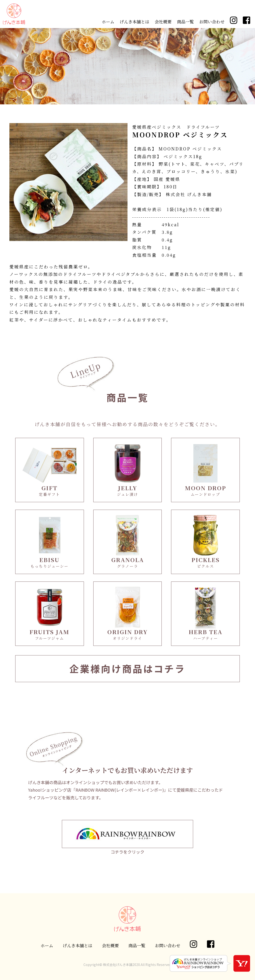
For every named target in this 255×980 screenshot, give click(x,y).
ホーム (108, 22)
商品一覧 (185, 22)
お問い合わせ (212, 22)
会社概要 (163, 22)
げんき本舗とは (135, 22)
